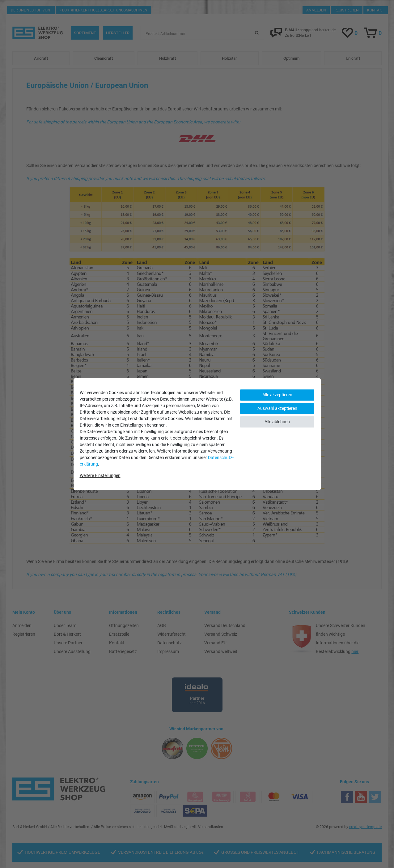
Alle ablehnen (277, 422)
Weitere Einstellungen (100, 475)
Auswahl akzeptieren (277, 408)
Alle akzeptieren (277, 395)
